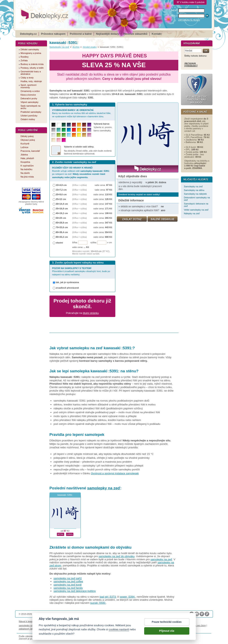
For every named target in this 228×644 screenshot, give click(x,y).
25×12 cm (61, 199)
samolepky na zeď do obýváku (117, 556)
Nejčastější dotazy (107, 34)
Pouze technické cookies (167, 622)
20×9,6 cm (61, 194)
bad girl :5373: (108, 597)
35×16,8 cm (62, 209)
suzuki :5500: (98, 603)
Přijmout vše (167, 631)
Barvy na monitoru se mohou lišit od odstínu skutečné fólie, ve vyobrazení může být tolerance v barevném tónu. (82, 113)
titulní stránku (91, 313)
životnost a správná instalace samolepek (115, 473)
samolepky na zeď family (68, 588)
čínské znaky (90, 47)
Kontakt (157, 34)
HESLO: (174, 16)
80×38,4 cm (62, 232)
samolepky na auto (28, 625)
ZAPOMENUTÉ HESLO (189, 20)
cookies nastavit (119, 629)
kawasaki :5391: (65, 495)
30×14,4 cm (62, 204)
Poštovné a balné (81, 34)
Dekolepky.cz (28, 34)
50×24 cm (61, 218)
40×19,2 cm (62, 213)
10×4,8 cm (61, 185)
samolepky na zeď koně (68, 585)
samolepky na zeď (104, 488)
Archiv (76, 47)
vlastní (59, 243)
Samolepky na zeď (59, 47)
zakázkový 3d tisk (28, 629)
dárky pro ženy (198, 625)
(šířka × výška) (80, 185)
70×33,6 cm (62, 227)
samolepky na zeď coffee (68, 581)
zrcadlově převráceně (67, 288)
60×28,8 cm (62, 223)
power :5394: (127, 597)
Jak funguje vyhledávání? (191, 64)
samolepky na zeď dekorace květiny (75, 591)
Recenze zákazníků (135, 34)
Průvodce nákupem (53, 34)
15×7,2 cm (61, 190)
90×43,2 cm (62, 237)
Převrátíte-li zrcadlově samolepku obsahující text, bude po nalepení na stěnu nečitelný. (81, 271)
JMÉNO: (174, 11)
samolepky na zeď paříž (68, 578)
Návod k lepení (26, 621)
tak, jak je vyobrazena (67, 282)
